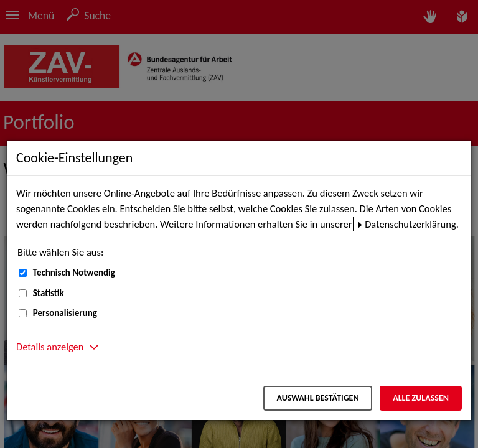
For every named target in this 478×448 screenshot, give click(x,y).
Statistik (49, 293)
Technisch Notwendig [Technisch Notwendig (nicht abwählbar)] (74, 273)
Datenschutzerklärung (410, 224)
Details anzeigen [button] (50, 347)
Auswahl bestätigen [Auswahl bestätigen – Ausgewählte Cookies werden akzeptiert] (317, 398)
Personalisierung (65, 313)
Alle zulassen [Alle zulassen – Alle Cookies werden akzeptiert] (421, 398)
